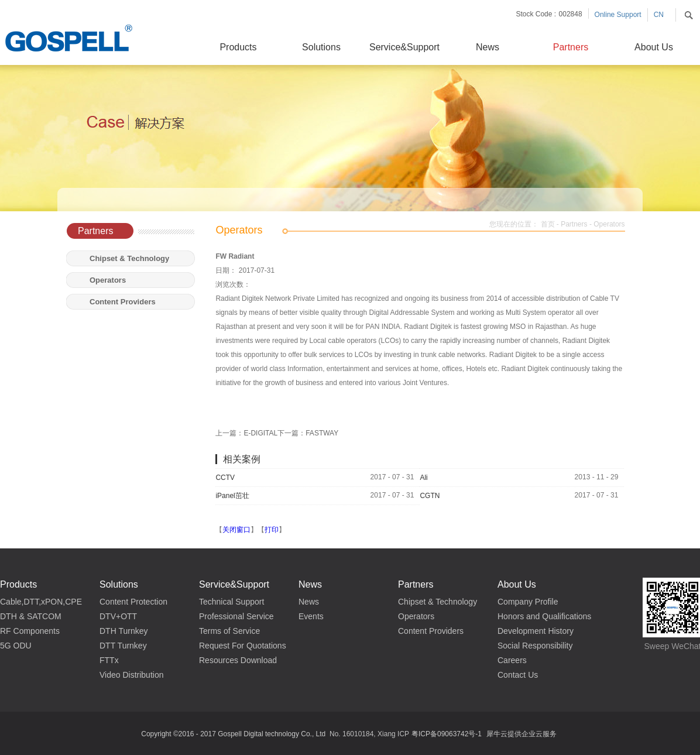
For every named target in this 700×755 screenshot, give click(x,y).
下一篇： (308, 433)
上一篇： (246, 433)
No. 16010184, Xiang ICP (369, 734)
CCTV (225, 478)
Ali (423, 478)
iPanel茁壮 (232, 496)
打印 (272, 530)
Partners (574, 224)
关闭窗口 (236, 530)
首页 (548, 224)
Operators (609, 224)
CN (659, 15)
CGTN (430, 496)
